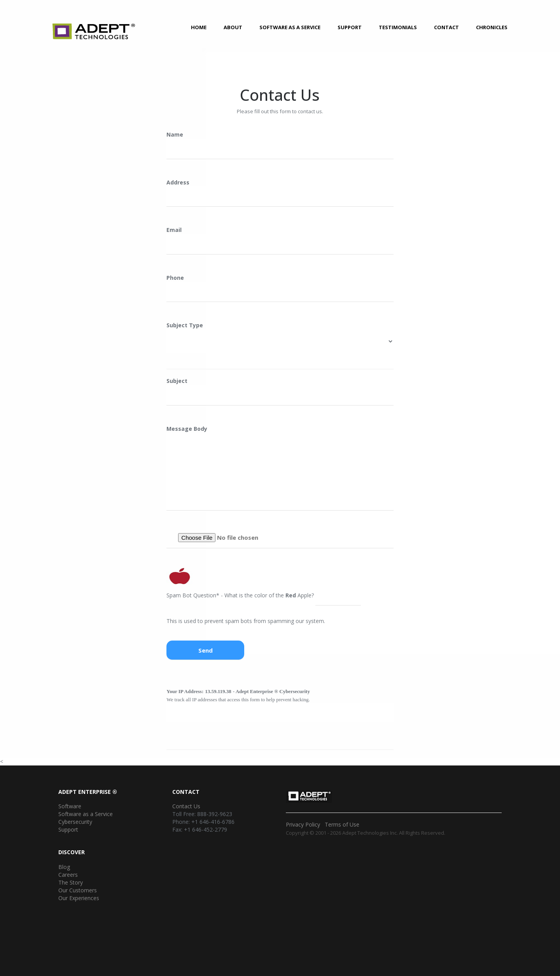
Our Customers (78, 890)
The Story (71, 882)
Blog (64, 867)
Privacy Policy (303, 824)
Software (70, 806)
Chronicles (492, 27)
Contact (446, 27)
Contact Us (186, 806)
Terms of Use (342, 824)
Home (199, 27)
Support (350, 27)
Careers (68, 875)
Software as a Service (290, 27)
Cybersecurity (75, 822)
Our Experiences (79, 898)
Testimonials (398, 27)
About (233, 27)
